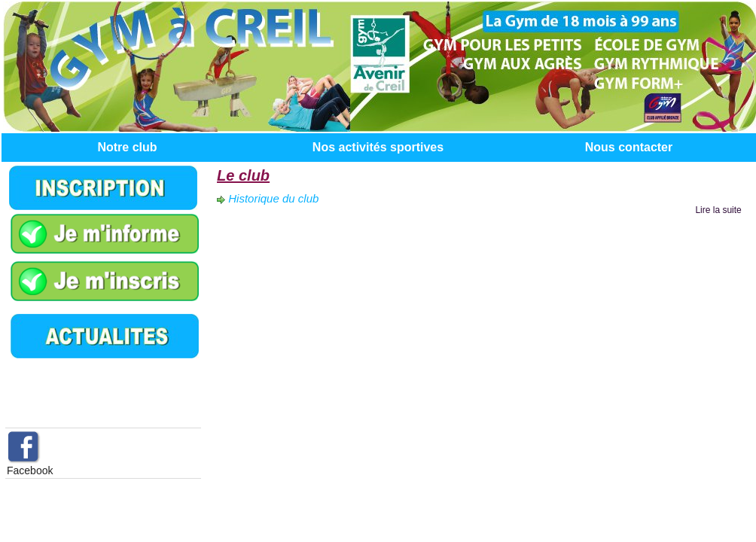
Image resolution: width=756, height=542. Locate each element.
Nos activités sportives (378, 147)
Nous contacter (629, 147)
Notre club (127, 147)
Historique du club (273, 198)
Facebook (30, 470)
